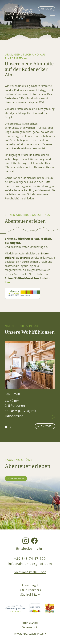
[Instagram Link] (26, 541)
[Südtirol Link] (35, 609)
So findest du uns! (30, 572)
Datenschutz (30, 627)
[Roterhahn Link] (50, 609)
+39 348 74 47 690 (30, 559)
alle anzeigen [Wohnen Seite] (45, 426)
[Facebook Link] (34, 541)
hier (8, 282)
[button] (6, 427)
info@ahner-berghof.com (30, 564)
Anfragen (47, 9)
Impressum (30, 622)
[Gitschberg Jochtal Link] (15, 609)
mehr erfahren (16, 478)
